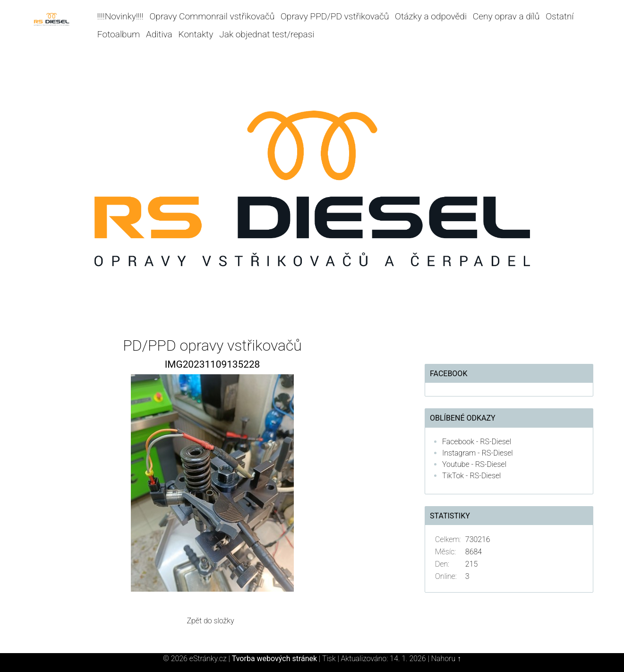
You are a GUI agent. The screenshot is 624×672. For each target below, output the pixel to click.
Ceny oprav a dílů (506, 16)
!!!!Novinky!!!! (120, 16)
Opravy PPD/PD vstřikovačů (335, 16)
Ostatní (560, 16)
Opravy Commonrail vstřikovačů (212, 16)
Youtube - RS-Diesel (474, 464)
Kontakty (196, 34)
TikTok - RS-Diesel (472, 476)
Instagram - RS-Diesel (478, 453)
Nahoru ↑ (446, 659)
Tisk (329, 659)
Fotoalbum (119, 34)
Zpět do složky (210, 621)
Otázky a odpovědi (431, 16)
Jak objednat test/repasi (267, 34)
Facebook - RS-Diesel (477, 442)
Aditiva (159, 34)
